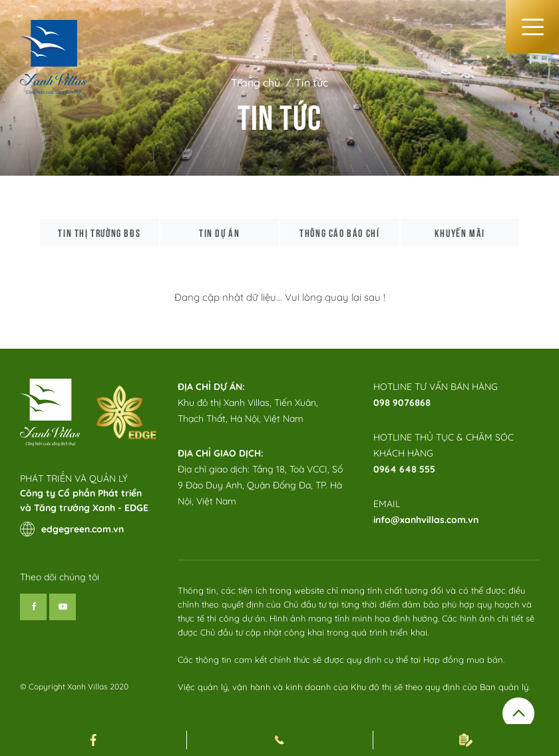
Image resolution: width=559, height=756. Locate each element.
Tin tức (311, 83)
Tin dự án (219, 232)
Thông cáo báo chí (339, 232)
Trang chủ (256, 83)
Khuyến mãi (460, 232)
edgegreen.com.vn (72, 529)
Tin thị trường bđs (99, 232)
